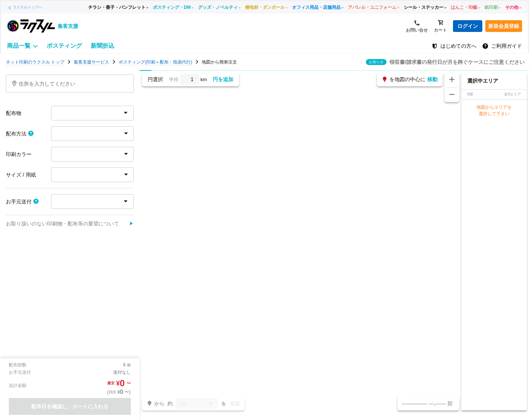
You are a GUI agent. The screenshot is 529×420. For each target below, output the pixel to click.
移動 (432, 79)
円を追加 (223, 79)
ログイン (468, 26)
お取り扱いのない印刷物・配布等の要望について (70, 224)
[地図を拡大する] (452, 80)
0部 (197, 404)
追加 (235, 403)
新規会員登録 (504, 26)
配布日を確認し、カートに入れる (70, 406)
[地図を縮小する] (452, 95)
